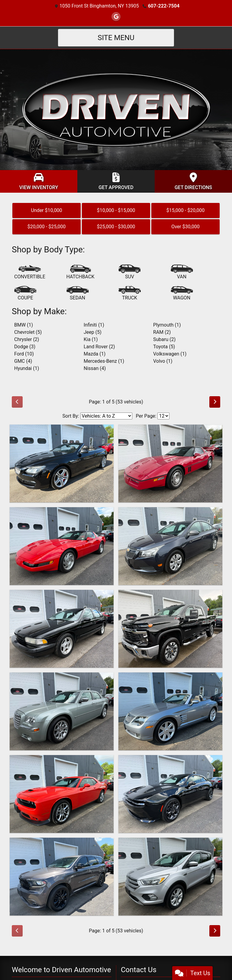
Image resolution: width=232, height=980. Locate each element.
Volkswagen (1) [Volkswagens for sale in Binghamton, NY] (170, 354)
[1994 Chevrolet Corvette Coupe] (62, 546)
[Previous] (17, 402)
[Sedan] (78, 293)
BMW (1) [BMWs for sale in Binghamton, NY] (24, 325)
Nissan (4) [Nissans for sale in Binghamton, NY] (95, 368)
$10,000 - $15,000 (116, 210)
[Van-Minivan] (182, 272)
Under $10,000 (46, 210)
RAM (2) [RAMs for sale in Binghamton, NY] (162, 332)
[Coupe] (25, 293)
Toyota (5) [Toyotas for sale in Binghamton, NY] (164, 347)
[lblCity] (137, 952)
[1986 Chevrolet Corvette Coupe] (170, 463)
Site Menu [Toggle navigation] (116, 38)
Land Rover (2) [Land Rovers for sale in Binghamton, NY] (99, 347)
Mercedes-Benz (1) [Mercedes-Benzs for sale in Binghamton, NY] (104, 361)
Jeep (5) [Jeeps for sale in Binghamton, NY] (93, 332)
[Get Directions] (193, 181)
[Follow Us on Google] (116, 17)
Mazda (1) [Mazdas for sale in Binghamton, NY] (95, 354)
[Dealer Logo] (116, 109)
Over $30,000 (185, 227)
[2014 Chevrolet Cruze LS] (170, 546)
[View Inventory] (39, 181)
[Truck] (130, 293)
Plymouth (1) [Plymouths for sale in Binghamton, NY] (167, 325)
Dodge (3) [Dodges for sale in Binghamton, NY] (25, 347)
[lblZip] (207, 952)
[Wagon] (182, 293)
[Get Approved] (116, 181)
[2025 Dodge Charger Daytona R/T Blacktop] (170, 794)
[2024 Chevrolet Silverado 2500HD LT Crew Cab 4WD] (170, 629)
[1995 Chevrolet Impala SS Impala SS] (62, 629)
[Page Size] (163, 416)
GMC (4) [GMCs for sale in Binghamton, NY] (23, 361)
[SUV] (130, 272)
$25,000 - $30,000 (116, 227)
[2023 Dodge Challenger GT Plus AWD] (62, 794)
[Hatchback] (81, 272)
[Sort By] (106, 416)
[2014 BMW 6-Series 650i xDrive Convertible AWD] (62, 463)
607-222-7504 (164, 6)
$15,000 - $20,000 (186, 210)
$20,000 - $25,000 (47, 227)
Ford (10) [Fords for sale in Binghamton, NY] (24, 354)
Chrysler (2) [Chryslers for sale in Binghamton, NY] (27, 339)
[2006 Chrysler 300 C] (62, 711)
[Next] (215, 402)
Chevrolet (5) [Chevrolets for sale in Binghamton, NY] (28, 332)
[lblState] (173, 952)
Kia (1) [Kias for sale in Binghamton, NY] (91, 339)
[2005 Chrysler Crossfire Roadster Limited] (170, 711)
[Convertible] (30, 272)
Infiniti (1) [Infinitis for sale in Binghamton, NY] (94, 325)
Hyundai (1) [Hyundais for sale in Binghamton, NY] (27, 368)
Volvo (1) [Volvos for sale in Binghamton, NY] (163, 361)
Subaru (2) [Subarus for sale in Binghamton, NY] (164, 339)
